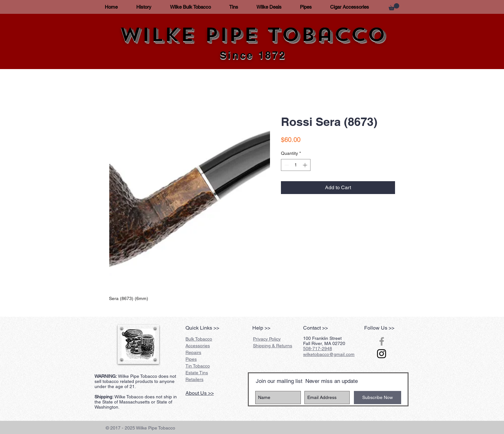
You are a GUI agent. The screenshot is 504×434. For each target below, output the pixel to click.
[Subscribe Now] (378, 398)
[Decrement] (286, 165)
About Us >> (200, 393)
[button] (394, 7)
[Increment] (306, 165)
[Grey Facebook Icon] (382, 341)
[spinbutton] (296, 165)
